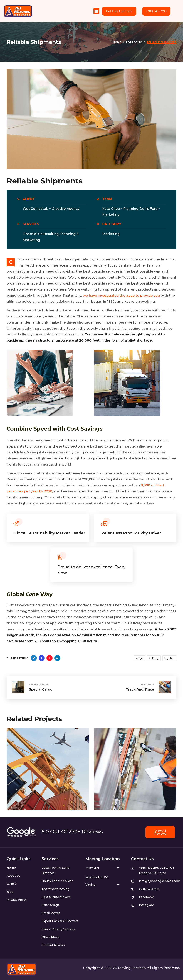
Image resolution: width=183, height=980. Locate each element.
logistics (169, 658)
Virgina (90, 885)
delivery (154, 658)
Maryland (92, 868)
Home (117, 42)
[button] (96, 11)
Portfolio (134, 42)
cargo (140, 658)
